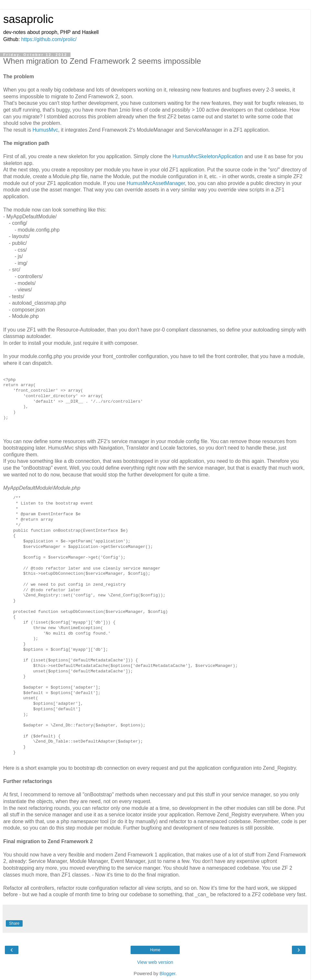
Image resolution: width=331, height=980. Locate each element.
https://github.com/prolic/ (49, 39)
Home (155, 950)
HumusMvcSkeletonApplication (208, 156)
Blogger (168, 974)
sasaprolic (28, 19)
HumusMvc (45, 130)
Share (14, 923)
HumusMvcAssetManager (156, 183)
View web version (155, 962)
